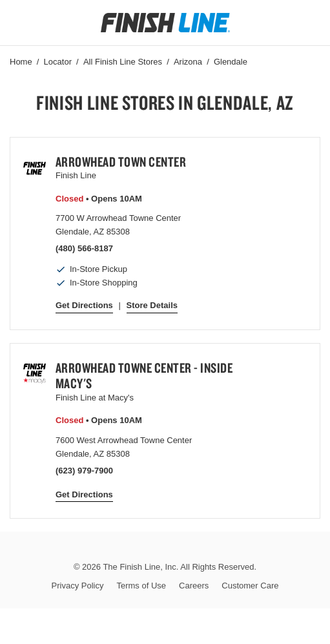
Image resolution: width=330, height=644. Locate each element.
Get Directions (84, 305)
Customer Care (250, 586)
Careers (194, 586)
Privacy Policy (78, 586)
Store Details (152, 305)
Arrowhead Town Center (121, 161)
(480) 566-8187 (84, 248)
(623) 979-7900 (84, 471)
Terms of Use (141, 586)
